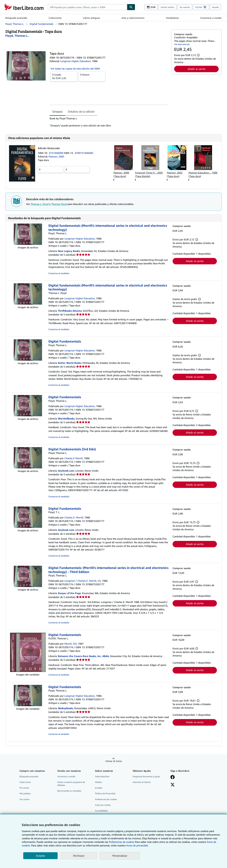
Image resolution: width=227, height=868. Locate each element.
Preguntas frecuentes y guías (146, 776)
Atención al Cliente (142, 782)
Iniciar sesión (168, 7)
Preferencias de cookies (121, 842)
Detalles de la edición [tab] (81, 112)
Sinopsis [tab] (57, 112)
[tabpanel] (109, 122)
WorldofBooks (66, 418)
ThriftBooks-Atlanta (70, 311)
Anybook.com (66, 471)
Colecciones (55, 18)
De (64, 76)
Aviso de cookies (103, 805)
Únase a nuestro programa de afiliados (71, 784)
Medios (98, 782)
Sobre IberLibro (102, 776)
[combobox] (87, 7)
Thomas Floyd (59, 204)
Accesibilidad (101, 811)
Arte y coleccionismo (133, 18)
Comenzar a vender (211, 18)
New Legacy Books (69, 251)
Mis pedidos (25, 793)
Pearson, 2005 (56, 156)
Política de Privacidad (105, 793)
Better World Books (70, 363)
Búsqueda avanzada (16, 18)
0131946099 (56, 153)
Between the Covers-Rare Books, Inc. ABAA (83, 656)
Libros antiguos (92, 18)
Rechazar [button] (79, 856)
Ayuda (215, 7)
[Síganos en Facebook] (173, 777)
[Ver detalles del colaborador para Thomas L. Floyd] (17, 36)
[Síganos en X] (173, 785)
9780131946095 (84, 153)
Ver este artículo (182, 44)
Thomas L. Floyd (40, 204)
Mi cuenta (24, 788)
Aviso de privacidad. (137, 845)
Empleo (99, 788)
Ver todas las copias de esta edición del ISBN (75, 69)
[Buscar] (131, 7)
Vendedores (172, 18)
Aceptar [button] (40, 856)
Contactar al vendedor (59, 273)
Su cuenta (185, 7)
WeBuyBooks (66, 708)
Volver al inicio (114, 761)
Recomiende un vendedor (69, 791)
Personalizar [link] (120, 856)
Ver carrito (24, 799)
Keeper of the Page (69, 593)
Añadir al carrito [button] (196, 69)
